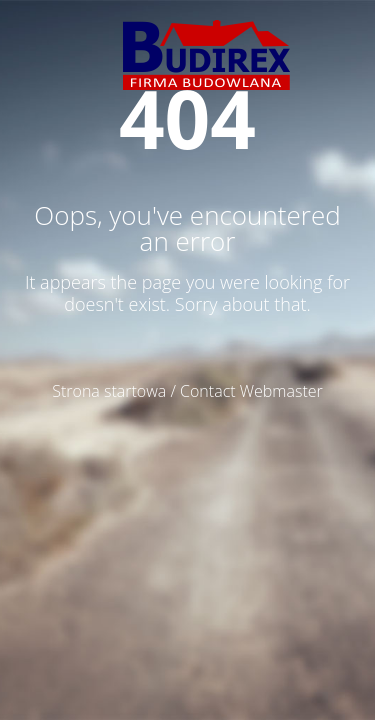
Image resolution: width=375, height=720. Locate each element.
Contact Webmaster (251, 391)
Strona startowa (109, 391)
